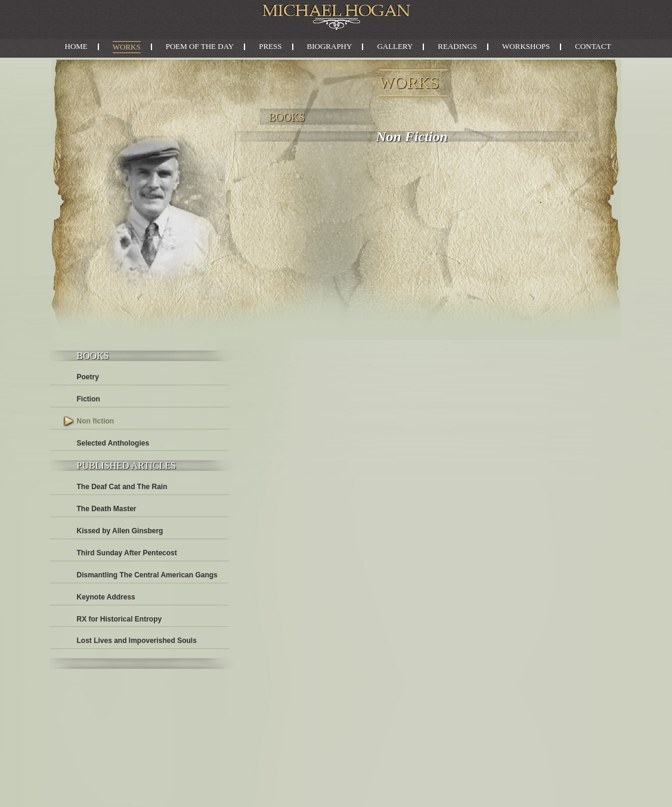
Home (76, 46)
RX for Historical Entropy (120, 619)
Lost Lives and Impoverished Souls (137, 641)
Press (270, 46)
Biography (330, 46)
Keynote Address (106, 597)
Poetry (88, 377)
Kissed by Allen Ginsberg (120, 531)
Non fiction (96, 421)
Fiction (89, 399)
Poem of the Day (200, 46)
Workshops (526, 46)
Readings (457, 46)
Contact (593, 46)
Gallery (395, 46)
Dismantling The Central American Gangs (147, 575)
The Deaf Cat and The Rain (122, 487)
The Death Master (107, 509)
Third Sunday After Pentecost (127, 553)
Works (127, 47)
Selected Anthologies (113, 443)
